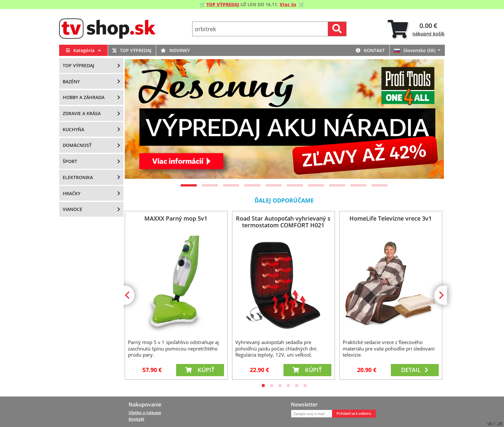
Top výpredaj (132, 50)
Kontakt (370, 50)
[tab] (416, 29)
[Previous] (138, 119)
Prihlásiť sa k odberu (354, 413)
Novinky (175, 50)
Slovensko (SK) (415, 50)
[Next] (431, 119)
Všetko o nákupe (145, 413)
